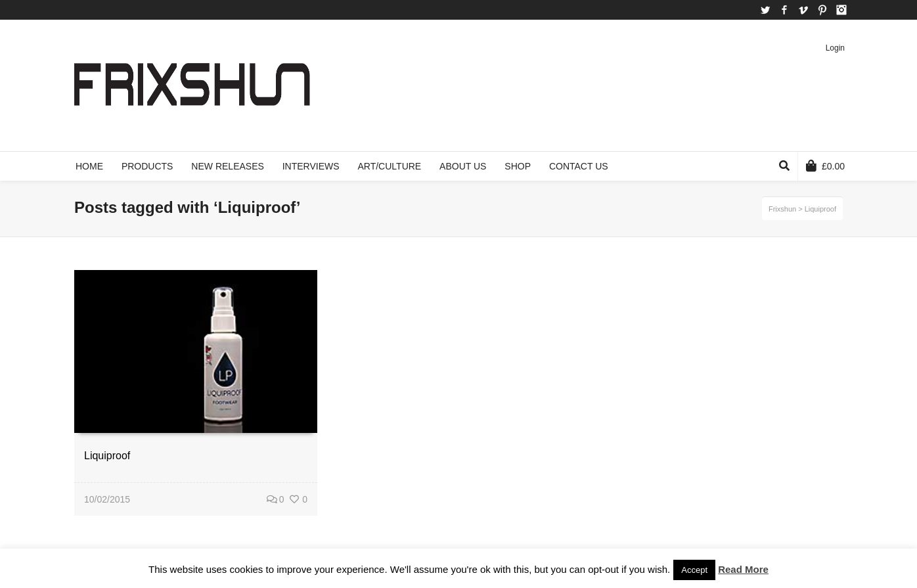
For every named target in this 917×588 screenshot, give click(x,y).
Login (835, 48)
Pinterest (822, 10)
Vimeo (803, 10)
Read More (743, 569)
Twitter (765, 10)
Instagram (841, 10)
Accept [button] (694, 570)
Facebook (784, 10)
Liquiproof (107, 456)
